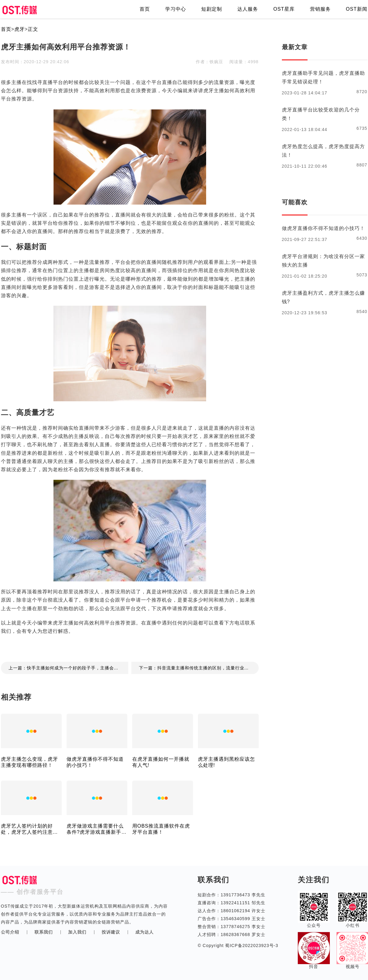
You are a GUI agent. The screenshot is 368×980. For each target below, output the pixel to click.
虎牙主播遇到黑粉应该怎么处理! (226, 762)
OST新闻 (357, 9)
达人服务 (248, 9)
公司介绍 (10, 932)
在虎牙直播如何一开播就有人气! (161, 762)
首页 (145, 9)
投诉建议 (111, 932)
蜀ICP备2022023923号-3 (251, 945)
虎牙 (20, 29)
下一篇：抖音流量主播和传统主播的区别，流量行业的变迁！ (199, 668)
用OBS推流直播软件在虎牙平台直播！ (161, 829)
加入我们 (77, 932)
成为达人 (144, 932)
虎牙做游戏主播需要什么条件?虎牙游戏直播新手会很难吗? (97, 829)
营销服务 (320, 9)
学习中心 (176, 9)
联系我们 (44, 932)
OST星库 (284, 9)
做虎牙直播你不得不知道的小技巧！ (95, 762)
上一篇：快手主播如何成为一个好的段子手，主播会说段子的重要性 (68, 668)
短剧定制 (212, 9)
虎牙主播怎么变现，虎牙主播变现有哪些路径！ (29, 762)
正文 (33, 29)
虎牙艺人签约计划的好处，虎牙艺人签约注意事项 (29, 829)
